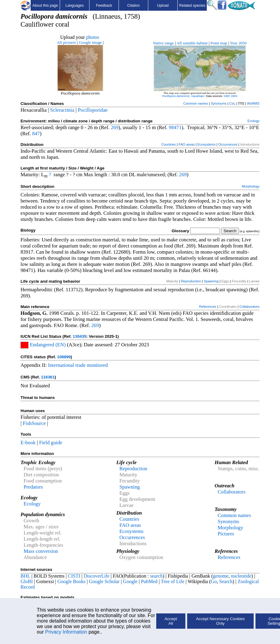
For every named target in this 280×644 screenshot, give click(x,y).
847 (36, 134)
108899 (64, 357)
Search (226, 581)
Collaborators (250, 307)
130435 (79, 336)
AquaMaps (198, 96)
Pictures (226, 534)
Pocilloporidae (93, 110)
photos (93, 37)
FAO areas (187, 144)
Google (130, 581)
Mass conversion (41, 551)
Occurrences (228, 144)
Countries (169, 144)
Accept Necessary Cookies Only (220, 621)
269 (115, 127)
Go (214, 581)
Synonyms (219, 103)
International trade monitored (78, 365)
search (156, 576)
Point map (219, 43)
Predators (33, 487)
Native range (163, 43)
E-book (28, 443)
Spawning (211, 281)
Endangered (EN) (47, 345)
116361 (48, 377)
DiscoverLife (96, 576)
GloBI (27, 581)
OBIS (234, 96)
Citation (133, 6)
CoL (232, 103)
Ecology (254, 121)
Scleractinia (62, 110)
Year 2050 (238, 43)
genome (221, 576)
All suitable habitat (192, 43)
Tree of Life (173, 581)
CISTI (74, 576)
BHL (25, 576)
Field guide (51, 443)
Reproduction (191, 281)
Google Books (71, 581)
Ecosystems (206, 144)
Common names (196, 103)
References (208, 307)
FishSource (34, 423)
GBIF (227, 96)
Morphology (251, 186)
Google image (90, 42)
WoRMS (253, 103)
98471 (175, 127)
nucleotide (241, 576)
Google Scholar (104, 581)
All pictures (66, 42)
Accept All (171, 621)
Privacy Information (66, 632)
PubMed (149, 581)
